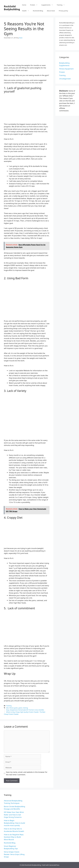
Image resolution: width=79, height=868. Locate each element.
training (25, 708)
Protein (35, 5)
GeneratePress (54, 865)
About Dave (51, 11)
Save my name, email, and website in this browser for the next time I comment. (27, 773)
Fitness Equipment (66, 69)
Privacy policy (63, 11)
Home (24, 5)
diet (7, 708)
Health (26, 11)
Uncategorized (65, 79)
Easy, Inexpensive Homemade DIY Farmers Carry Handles (25, 710)
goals (20, 708)
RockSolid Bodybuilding (12, 8)
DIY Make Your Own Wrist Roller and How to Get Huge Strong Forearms (14, 815)
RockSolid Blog (38, 11)
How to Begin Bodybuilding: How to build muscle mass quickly (14, 823)
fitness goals (14, 708)
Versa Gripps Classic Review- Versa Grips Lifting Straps (14, 854)
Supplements (48, 5)
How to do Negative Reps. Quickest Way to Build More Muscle (14, 837)
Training (62, 5)
